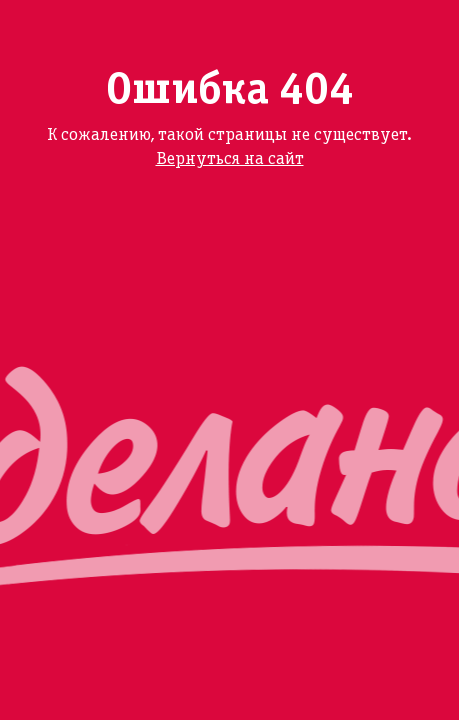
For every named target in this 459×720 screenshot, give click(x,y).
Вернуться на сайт (230, 159)
